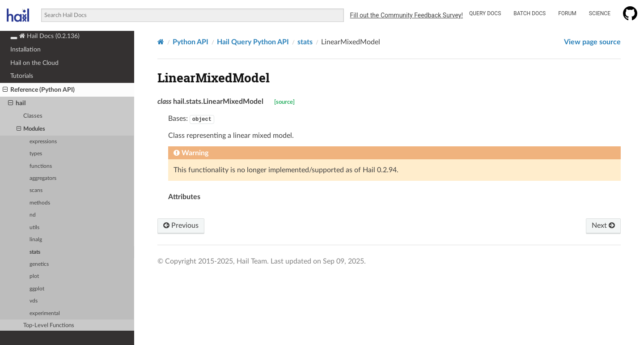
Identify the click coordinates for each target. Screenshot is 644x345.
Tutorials (22, 76)
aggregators (43, 178)
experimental (45, 313)
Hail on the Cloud (34, 63)
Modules (31, 129)
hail (17, 103)
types (36, 154)
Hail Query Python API (253, 42)
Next (603, 226)
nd (33, 215)
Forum (567, 13)
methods (40, 203)
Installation (25, 49)
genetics (39, 264)
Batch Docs (530, 13)
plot (34, 276)
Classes (33, 116)
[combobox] (192, 15)
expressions (43, 142)
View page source (592, 42)
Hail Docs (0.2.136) (45, 36)
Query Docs (485, 13)
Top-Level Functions (49, 326)
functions (41, 166)
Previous (181, 226)
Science (600, 13)
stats (35, 252)
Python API (191, 42)
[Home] (161, 42)
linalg (36, 240)
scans (36, 190)
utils (34, 228)
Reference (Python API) (39, 90)
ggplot (37, 289)
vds (34, 301)
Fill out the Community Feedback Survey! (407, 15)
